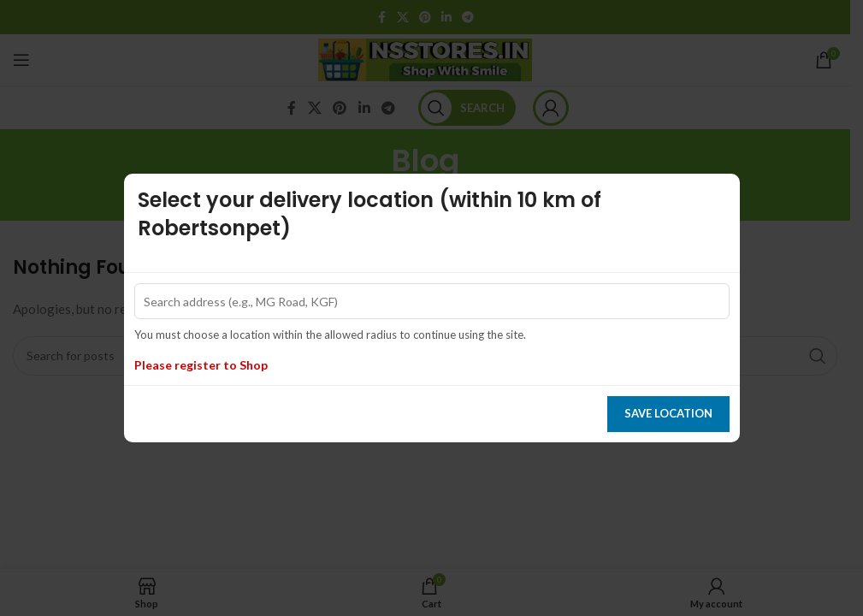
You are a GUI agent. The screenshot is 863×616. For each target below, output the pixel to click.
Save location (668, 413)
